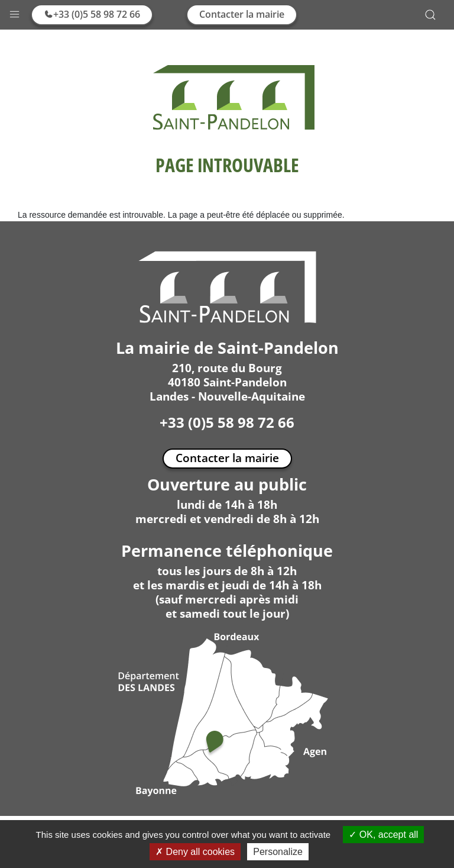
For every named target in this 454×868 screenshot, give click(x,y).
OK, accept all (383, 835)
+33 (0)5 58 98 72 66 (92, 14)
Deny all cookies (195, 852)
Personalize (278, 852)
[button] (14, 12)
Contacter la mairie (242, 14)
